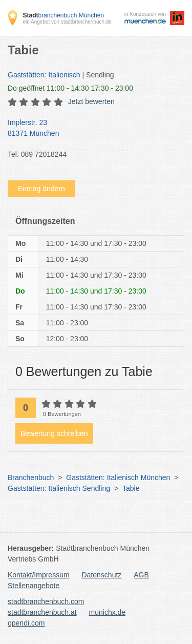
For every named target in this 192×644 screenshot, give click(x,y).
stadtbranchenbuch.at (42, 612)
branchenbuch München (63, 15)
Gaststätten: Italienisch (44, 75)
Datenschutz (102, 575)
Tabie (131, 488)
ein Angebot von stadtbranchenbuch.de (67, 22)
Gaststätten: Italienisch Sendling (59, 488)
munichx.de (108, 612)
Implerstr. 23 (91, 129)
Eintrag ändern (41, 189)
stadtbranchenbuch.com (46, 601)
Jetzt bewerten (91, 101)
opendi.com (26, 623)
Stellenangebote (34, 586)
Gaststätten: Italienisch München (118, 477)
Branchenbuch (31, 477)
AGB (141, 575)
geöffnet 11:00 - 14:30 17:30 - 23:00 (70, 88)
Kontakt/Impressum (39, 575)
